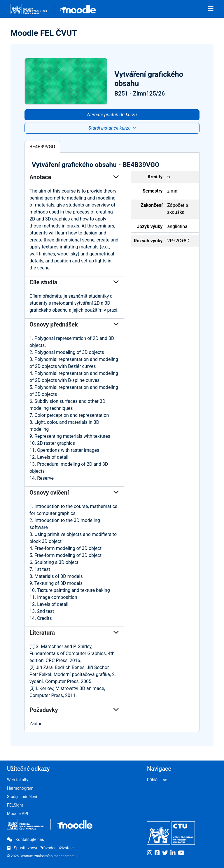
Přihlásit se (157, 780)
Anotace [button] (74, 177)
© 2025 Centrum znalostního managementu (42, 856)
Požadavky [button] (74, 710)
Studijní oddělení (22, 797)
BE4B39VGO (42, 147)
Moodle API (17, 814)
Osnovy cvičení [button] (74, 493)
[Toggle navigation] (211, 9)
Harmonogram (20, 788)
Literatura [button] (74, 633)
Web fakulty (18, 780)
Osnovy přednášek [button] (74, 324)
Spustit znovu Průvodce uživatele (40, 848)
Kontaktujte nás (26, 839)
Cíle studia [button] (74, 282)
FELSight (15, 805)
